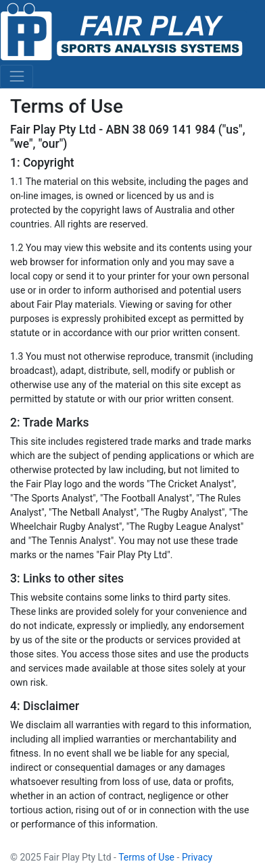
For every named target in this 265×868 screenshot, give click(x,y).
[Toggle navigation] (17, 77)
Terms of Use (146, 857)
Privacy (197, 857)
